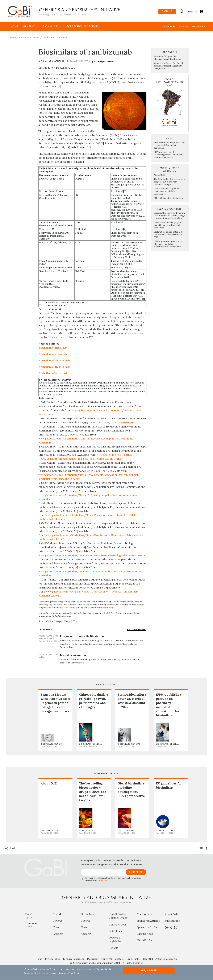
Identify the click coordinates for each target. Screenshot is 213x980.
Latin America (36, 928)
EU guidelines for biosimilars (168, 201)
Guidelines (115, 934)
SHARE (11, 851)
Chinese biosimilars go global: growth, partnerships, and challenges (169, 228)
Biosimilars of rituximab (53, 350)
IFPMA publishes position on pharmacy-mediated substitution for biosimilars (168, 247)
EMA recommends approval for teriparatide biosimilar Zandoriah (169, 148)
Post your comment (106, 64)
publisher (68, 610)
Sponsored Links (147, 930)
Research (58, 937)
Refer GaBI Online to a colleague (160, 962)
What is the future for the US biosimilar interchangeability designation (169, 69)
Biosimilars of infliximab (53, 357)
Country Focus (118, 927)
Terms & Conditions (74, 962)
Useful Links (144, 943)
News (56, 930)
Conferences (145, 917)
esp (197, 12)
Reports (113, 951)
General (36, 40)
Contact (119, 962)
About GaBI (169, 29)
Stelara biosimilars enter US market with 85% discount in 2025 (168, 237)
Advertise (183, 29)
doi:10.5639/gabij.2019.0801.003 (115, 425)
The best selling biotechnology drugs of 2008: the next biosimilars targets (169, 184)
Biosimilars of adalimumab (54, 363)
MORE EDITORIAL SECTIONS (84, 29)
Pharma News (145, 937)
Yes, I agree (149, 971)
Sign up (167, 12)
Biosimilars (52, 29)
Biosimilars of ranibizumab (55, 40)
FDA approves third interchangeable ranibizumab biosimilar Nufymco (168, 157)
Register (44, 394)
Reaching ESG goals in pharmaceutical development (168, 60)
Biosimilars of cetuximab (53, 376)
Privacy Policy (103, 883)
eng (190, 12)
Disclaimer (93, 962)
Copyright (107, 962)
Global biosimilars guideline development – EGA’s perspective (168, 194)
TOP (203, 851)
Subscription (199, 29)
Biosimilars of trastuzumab (54, 370)
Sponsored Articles (148, 924)
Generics (31, 29)
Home (14, 29)
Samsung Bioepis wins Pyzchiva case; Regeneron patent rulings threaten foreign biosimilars (169, 218)
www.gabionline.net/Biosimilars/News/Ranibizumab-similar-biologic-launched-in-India (92, 558)
